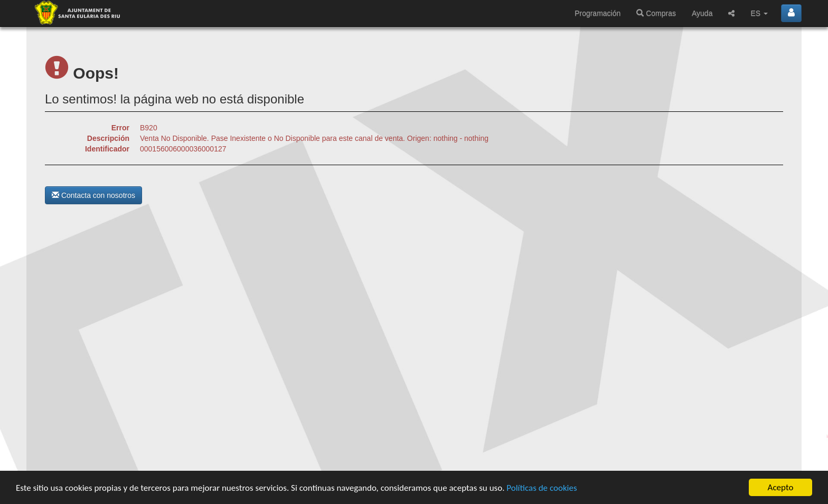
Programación (598, 13)
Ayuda (702, 13)
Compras (656, 13)
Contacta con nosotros (93, 195)
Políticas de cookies (542, 488)
